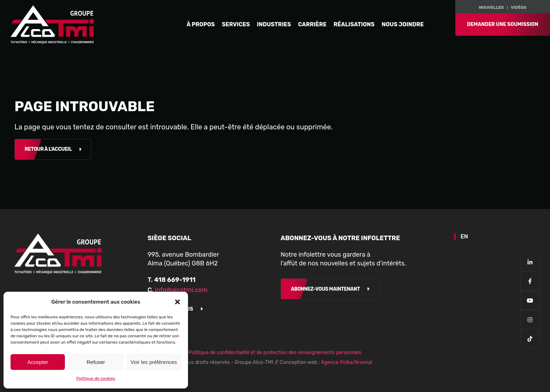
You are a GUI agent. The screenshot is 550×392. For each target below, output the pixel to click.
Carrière (312, 24)
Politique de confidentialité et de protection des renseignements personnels (275, 353)
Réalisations (354, 24)
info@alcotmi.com (181, 290)
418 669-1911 (175, 280)
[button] (177, 302)
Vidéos (518, 7)
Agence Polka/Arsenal (347, 362)
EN (464, 236)
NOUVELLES (491, 7)
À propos (201, 24)
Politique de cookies (96, 378)
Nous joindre (403, 24)
